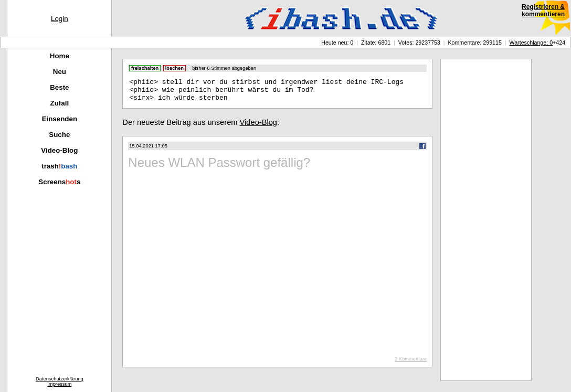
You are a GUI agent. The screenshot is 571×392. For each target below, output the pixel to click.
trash (59, 166)
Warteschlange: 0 (531, 43)
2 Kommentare (411, 364)
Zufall (60, 103)
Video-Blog (59, 150)
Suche (59, 135)
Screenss (59, 182)
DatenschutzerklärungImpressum (60, 382)
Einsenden (60, 119)
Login (60, 19)
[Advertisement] (486, 220)
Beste (59, 87)
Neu (60, 72)
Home (60, 56)
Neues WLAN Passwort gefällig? (219, 167)
